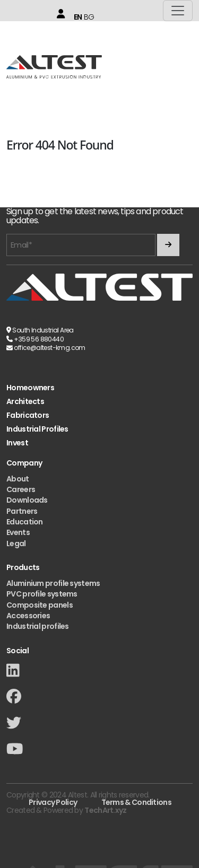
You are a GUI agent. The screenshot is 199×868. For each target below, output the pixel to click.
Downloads (27, 500)
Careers (21, 489)
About (18, 479)
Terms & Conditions (136, 802)
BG (89, 17)
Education (25, 522)
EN (78, 17)
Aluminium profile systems (53, 583)
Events (18, 532)
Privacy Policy (53, 802)
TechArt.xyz (105, 810)
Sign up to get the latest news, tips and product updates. (95, 216)
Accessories (28, 616)
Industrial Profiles (37, 429)
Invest (17, 443)
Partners (22, 511)
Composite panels (40, 605)
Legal (16, 543)
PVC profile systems (42, 594)
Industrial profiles (38, 626)
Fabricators (28, 415)
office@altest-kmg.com (49, 348)
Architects (25, 402)
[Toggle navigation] (178, 11)
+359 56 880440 (39, 339)
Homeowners (30, 388)
